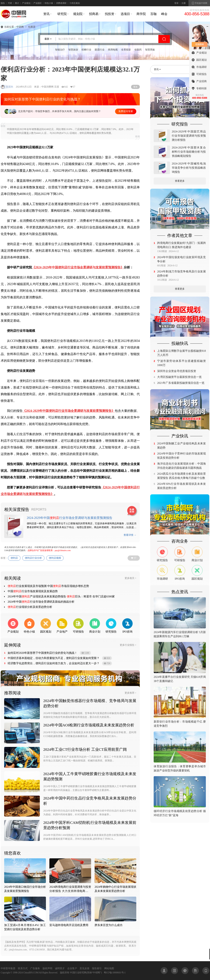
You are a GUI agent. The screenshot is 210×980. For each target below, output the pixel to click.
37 (135, 558)
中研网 (20, 27)
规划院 (78, 14)
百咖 (154, 14)
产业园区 (38, 3)
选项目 (125, 14)
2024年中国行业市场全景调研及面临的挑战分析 (41, 602)
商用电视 (113, 50)
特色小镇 (49, 3)
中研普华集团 (8, 968)
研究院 (62, 14)
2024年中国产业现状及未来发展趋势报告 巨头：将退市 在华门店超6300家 (61, 596)
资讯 (46, 14)
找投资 (110, 14)
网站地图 (109, 968)
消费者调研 (61, 3)
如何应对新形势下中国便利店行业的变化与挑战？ (42, 99)
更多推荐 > (130, 693)
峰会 (164, 14)
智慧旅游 (73, 50)
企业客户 (72, 968)
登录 (176, 3)
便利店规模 (55, 558)
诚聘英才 (60, 968)
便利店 (14, 558)
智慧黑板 (150, 50)
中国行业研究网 (78, 973)
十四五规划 (75, 3)
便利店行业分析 (33, 558)
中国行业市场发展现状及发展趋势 (33, 591)
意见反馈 (84, 968)
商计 (17, 3)
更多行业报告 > (128, 645)
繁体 (135, 87)
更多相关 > (130, 578)
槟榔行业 (86, 50)
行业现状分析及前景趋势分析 (30, 607)
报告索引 (97, 968)
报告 (3, 3)
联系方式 (23, 968)
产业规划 (26, 3)
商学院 (141, 14)
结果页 (32, 27)
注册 (184, 3)
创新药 (138, 50)
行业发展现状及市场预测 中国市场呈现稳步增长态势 (48, 586)
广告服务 (35, 968)
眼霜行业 (100, 50)
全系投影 (126, 50)
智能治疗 (60, 50)
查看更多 (180, 181)
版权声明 (47, 968)
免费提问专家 (126, 111)
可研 (10, 3)
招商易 (94, 14)
